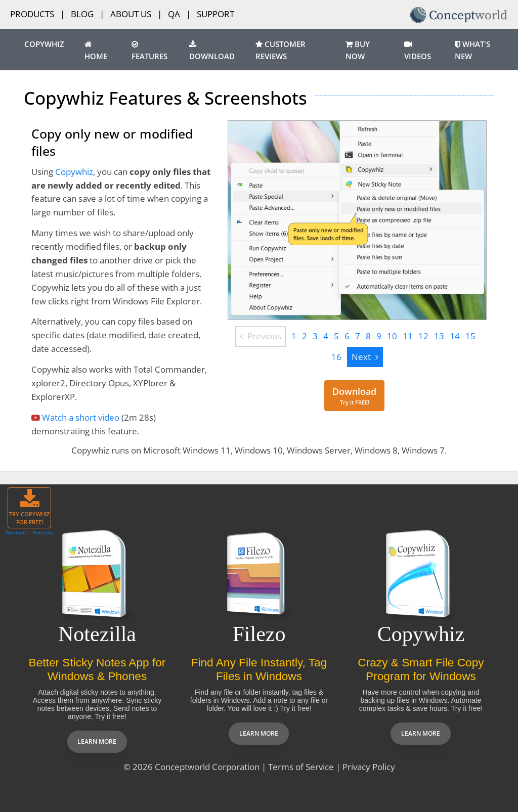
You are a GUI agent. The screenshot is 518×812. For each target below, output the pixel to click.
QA (174, 14)
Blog (82, 14)
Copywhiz (44, 44)
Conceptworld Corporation (207, 767)
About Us (131, 14)
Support (215, 14)
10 (392, 336)
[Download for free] (354, 396)
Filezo (259, 634)
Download (212, 51)
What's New (472, 51)
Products (32, 14)
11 (408, 336)
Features (149, 51)
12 (423, 336)
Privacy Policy (369, 767)
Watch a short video (81, 417)
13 (439, 336)
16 (336, 357)
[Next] (365, 357)
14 (455, 336)
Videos (418, 51)
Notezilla (97, 634)
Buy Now (358, 51)
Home (96, 51)
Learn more (97, 741)
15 (470, 336)
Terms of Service (301, 767)
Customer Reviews (280, 51)
